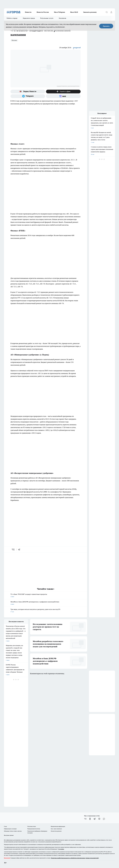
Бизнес (14, 40)
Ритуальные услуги (47, 18)
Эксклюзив (62, 18)
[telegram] (20, 550)
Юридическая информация (58, 826)
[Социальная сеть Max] (63, 96)
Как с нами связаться (56, 829)
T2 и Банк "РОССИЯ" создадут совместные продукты (46, 596)
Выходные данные (9, 835)
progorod (77, 48)
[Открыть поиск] (107, 12)
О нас (5, 826)
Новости (28, 12)
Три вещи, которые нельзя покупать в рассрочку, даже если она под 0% (46, 611)
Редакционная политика (34, 829)
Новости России (43, 12)
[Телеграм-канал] (28, 96)
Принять (106, 26)
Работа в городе (12, 18)
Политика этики (32, 826)
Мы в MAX (74, 12)
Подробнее (61, 849)
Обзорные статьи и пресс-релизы (13, 831)
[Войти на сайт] (111, 12)
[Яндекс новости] (28, 92)
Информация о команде (10, 829)
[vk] (13, 550)
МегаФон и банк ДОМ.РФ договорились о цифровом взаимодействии (46, 603)
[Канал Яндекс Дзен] (63, 92)
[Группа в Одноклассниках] (90, 819)
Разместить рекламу (56, 831)
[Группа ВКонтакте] (85, 819)
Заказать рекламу (90, 12)
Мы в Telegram (59, 12)
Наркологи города (29, 18)
